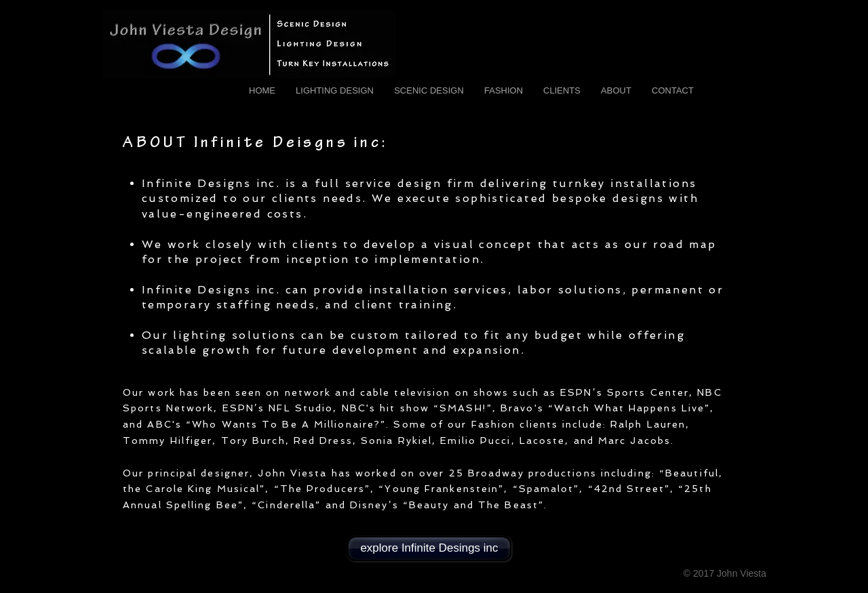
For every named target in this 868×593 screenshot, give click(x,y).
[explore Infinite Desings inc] (429, 549)
